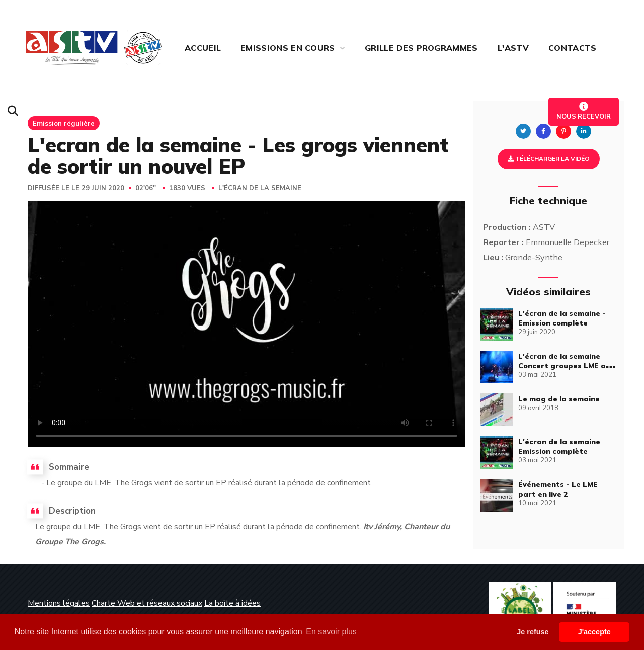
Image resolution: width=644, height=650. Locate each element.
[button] (13, 111)
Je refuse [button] (533, 632)
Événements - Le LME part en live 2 (558, 489)
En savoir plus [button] (331, 632)
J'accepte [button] (594, 632)
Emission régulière (64, 123)
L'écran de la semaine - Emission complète (562, 318)
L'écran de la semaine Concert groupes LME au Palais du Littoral (564, 366)
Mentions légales (59, 603)
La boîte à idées (232, 603)
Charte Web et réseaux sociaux (147, 603)
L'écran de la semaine (260, 188)
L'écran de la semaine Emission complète (559, 446)
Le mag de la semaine (559, 399)
